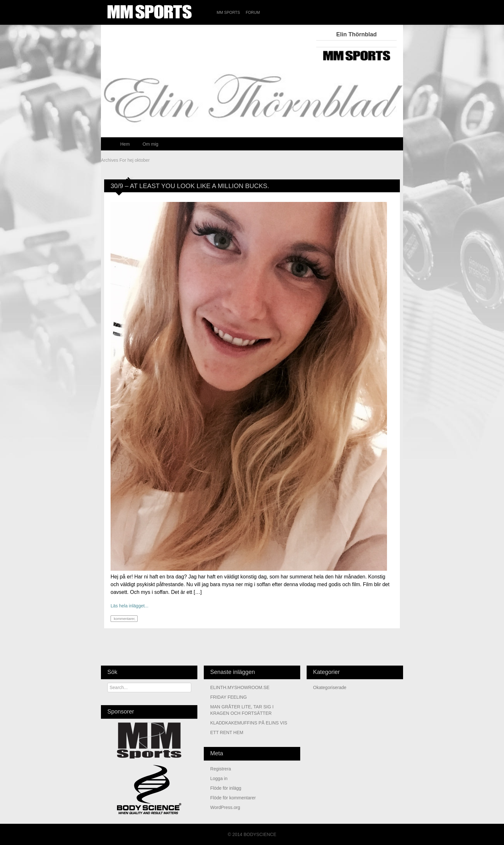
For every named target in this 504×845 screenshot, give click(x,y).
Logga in (219, 778)
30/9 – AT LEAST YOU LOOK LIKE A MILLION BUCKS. (190, 186)
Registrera (221, 769)
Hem (125, 144)
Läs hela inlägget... (130, 606)
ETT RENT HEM (227, 732)
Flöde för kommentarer (233, 798)
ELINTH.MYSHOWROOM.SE (240, 687)
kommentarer (124, 619)
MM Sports (228, 13)
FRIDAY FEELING (229, 697)
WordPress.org (225, 807)
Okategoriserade (330, 687)
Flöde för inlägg (226, 788)
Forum (253, 13)
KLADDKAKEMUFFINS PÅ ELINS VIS (249, 723)
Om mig (151, 144)
